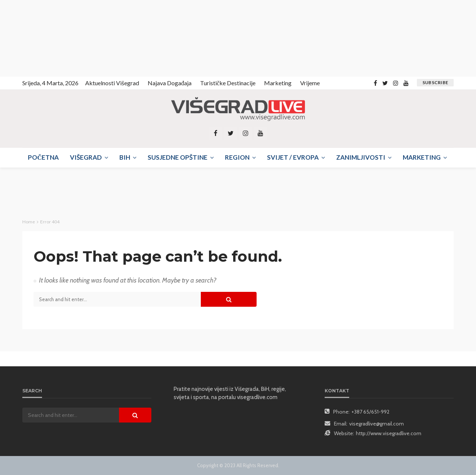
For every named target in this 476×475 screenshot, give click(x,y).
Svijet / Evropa (293, 157)
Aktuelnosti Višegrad (112, 83)
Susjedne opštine (178, 157)
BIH (125, 157)
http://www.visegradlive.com (389, 433)
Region (237, 157)
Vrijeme (310, 83)
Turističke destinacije (228, 83)
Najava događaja (170, 83)
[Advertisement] (67, 37)
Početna (43, 157)
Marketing (278, 83)
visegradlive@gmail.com (377, 424)
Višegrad (86, 157)
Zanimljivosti (361, 157)
